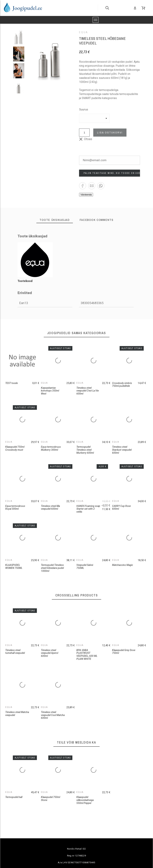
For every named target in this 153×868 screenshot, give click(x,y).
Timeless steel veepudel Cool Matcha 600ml (53, 715)
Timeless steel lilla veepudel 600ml (50, 507)
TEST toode (12, 383)
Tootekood (25, 281)
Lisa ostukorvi (110, 132)
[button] (83, 186)
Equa (84, 32)
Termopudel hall (14, 797)
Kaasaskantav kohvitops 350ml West (50, 391)
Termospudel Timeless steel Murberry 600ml (85, 450)
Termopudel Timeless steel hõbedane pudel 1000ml (52, 568)
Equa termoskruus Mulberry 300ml (51, 448)
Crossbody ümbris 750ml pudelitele (122, 385)
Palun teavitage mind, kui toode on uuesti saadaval (112, 173)
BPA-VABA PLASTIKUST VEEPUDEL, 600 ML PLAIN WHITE (87, 655)
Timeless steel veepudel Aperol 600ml (50, 653)
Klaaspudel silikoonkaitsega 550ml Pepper (85, 800)
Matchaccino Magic (123, 565)
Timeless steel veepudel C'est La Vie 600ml (88, 391)
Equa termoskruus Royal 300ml (15, 507)
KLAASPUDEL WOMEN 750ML (14, 566)
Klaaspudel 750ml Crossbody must (15, 448)
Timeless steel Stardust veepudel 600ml (122, 450)
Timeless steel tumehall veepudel (15, 652)
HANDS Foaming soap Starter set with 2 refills (88, 509)
